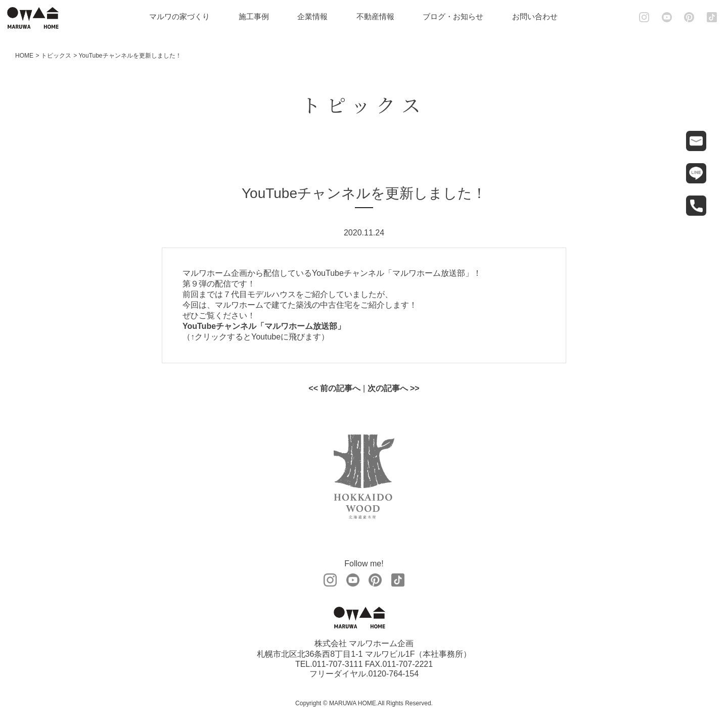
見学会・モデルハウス (719, 595)
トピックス (56, 56)
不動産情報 (375, 16)
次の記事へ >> (394, 388)
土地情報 (719, 652)
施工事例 (254, 16)
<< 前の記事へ (334, 388)
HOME (24, 56)
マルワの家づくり (179, 16)
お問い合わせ (535, 16)
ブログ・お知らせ (453, 16)
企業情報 (312, 16)
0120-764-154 (393, 674)
